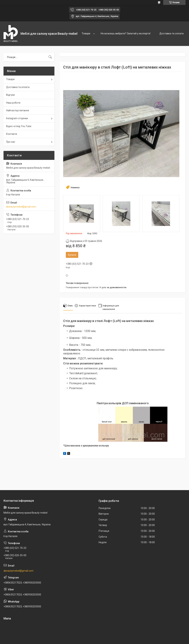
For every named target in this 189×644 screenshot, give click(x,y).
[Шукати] (50, 57)
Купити (72, 255)
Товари (86, 33)
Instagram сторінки (17, 118)
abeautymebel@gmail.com (21, 207)
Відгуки (10, 95)
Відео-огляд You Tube (19, 126)
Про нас (11, 142)
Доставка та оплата (171, 33)
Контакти (12, 134)
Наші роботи (13, 103)
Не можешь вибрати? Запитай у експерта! (126, 33)
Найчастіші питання (18, 110)
